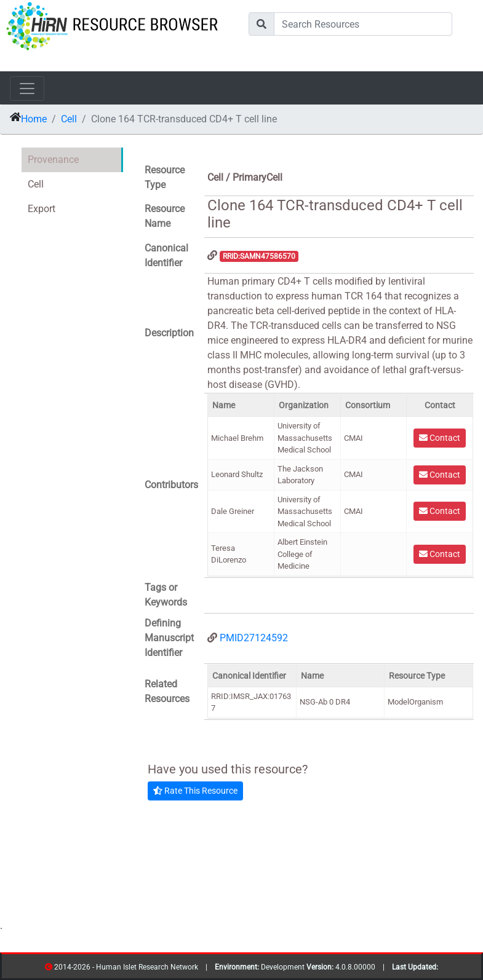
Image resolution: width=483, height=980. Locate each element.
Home (34, 119)
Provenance (53, 160)
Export (42, 209)
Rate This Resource (195, 791)
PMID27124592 (254, 638)
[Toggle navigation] (27, 89)
